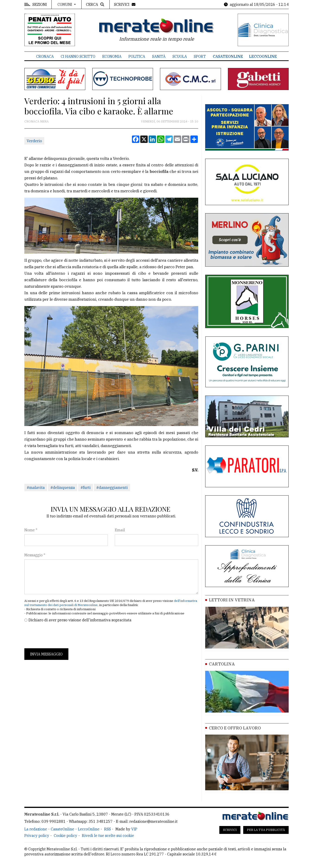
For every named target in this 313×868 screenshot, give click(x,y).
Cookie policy (65, 836)
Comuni (65, 4)
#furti (86, 487)
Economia (112, 56)
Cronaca (45, 56)
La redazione (36, 829)
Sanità (159, 56)
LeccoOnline (263, 56)
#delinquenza (63, 487)
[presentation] (60, 636)
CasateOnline (228, 56)
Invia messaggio (46, 654)
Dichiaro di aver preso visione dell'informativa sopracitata (80, 620)
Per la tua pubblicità (266, 830)
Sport (200, 56)
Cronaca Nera (37, 121)
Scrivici (230, 830)
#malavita (36, 487)
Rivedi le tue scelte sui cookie (108, 836)
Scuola (180, 56)
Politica (137, 56)
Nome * (31, 530)
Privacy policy (37, 836)
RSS (107, 829)
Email (120, 530)
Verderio (34, 141)
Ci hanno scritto (78, 56)
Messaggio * (35, 555)
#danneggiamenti (112, 487)
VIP (134, 829)
